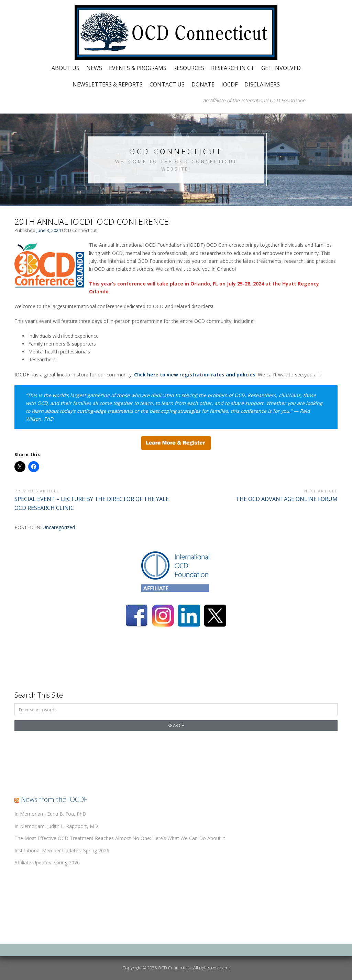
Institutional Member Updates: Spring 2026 (62, 850)
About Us (65, 68)
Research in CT (233, 68)
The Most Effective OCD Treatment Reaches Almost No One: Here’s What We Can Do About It (120, 838)
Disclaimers (262, 84)
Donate (203, 84)
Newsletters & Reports (108, 84)
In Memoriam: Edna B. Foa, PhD (50, 814)
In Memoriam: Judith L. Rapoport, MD (56, 826)
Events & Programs (138, 68)
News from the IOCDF (54, 799)
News (94, 68)
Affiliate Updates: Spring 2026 (47, 862)
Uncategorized (59, 527)
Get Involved (281, 68)
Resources (189, 68)
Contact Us (167, 84)
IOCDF (229, 84)
